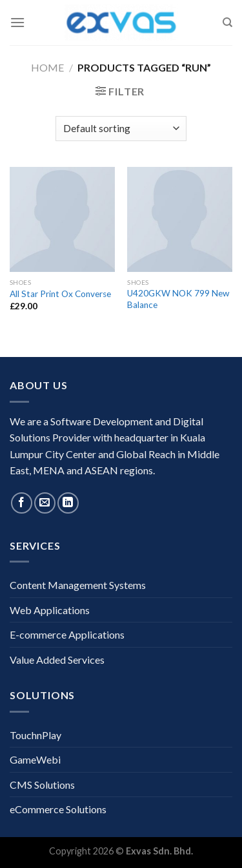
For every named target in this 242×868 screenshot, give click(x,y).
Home (47, 67)
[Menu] (17, 22)
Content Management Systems (78, 585)
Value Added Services (57, 660)
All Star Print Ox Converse (60, 294)
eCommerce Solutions (58, 809)
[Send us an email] (45, 503)
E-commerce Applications (67, 634)
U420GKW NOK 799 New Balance (178, 299)
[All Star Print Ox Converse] (62, 219)
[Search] (227, 23)
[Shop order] (121, 129)
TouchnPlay (35, 735)
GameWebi (35, 759)
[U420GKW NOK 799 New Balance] (180, 219)
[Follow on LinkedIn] (68, 503)
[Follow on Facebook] (22, 503)
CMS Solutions (42, 785)
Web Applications (50, 610)
